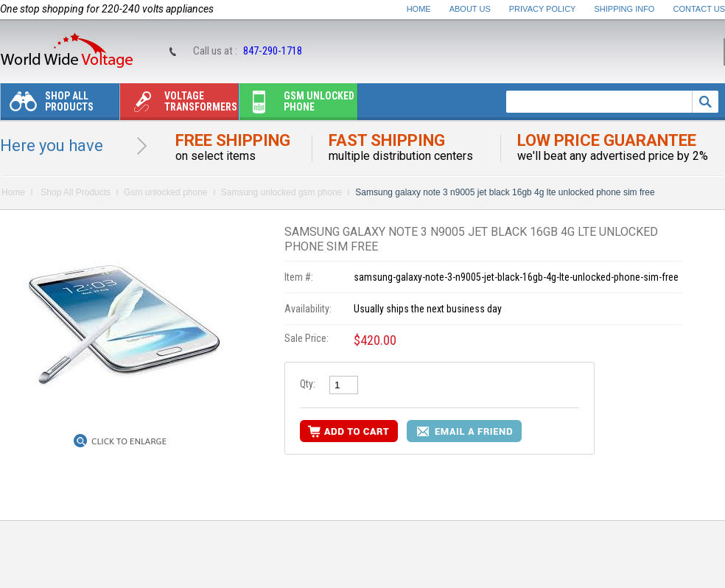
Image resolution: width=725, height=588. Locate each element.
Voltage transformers (179, 105)
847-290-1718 (273, 51)
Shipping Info (625, 9)
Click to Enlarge (129, 441)
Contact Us (700, 9)
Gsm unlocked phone (297, 105)
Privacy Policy (543, 9)
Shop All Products (47, 105)
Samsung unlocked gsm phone (282, 192)
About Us (470, 9)
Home (419, 9)
